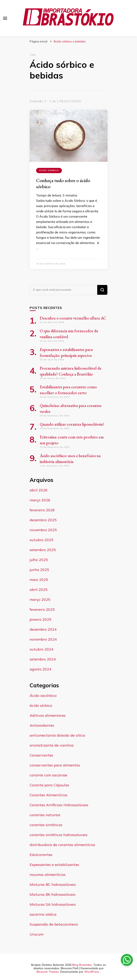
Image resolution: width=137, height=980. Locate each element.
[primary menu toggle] (5, 18)
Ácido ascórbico (43, 696)
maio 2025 (39, 580)
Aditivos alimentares (48, 715)
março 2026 (40, 500)
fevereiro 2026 (42, 510)
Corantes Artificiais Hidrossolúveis (59, 805)
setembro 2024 (43, 659)
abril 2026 (39, 490)
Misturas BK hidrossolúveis (53, 894)
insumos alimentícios (48, 875)
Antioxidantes (42, 725)
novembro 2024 (43, 639)
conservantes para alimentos (55, 765)
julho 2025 (39, 560)
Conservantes (41, 755)
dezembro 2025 (43, 520)
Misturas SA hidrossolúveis (53, 904)
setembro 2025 (43, 550)
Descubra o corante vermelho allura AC (73, 318)
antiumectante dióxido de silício (57, 735)
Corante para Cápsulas (49, 785)
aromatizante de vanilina (52, 745)
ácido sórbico (49, 170)
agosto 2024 (40, 669)
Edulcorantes (41, 855)
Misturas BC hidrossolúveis (53, 884)
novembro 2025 (43, 530)
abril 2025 (39, 590)
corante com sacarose (48, 775)
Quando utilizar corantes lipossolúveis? (72, 424)
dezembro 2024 (43, 629)
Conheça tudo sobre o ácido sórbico (63, 183)
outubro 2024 (42, 649)
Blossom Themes (48, 972)
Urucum (37, 934)
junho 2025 (39, 570)
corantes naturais (45, 815)
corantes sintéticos (46, 825)
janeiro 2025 (40, 619)
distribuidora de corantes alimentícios (62, 845)
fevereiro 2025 (42, 609)
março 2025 (40, 600)
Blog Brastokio (82, 965)
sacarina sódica (43, 914)
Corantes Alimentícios (49, 795)
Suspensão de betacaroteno (54, 924)
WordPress (92, 972)
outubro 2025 (42, 540)
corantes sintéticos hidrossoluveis (59, 835)
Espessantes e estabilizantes (54, 865)
